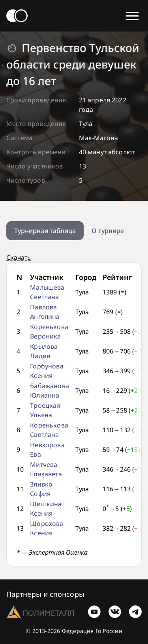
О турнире (108, 231)
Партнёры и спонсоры (45, 594)
